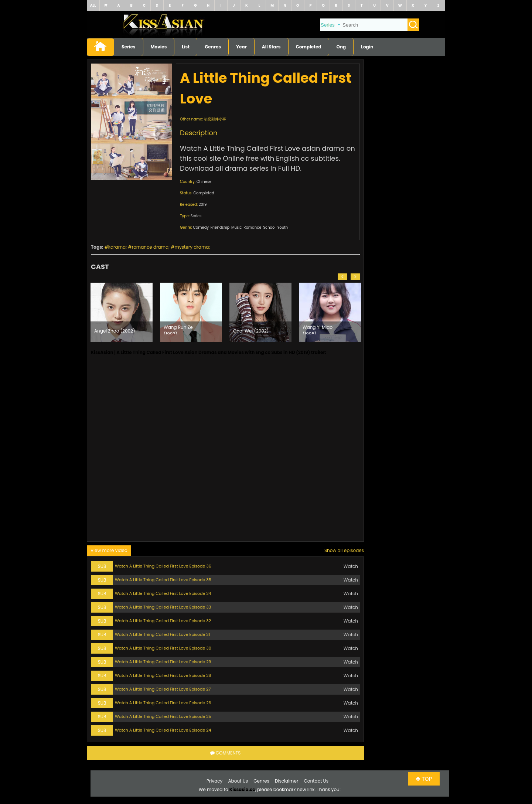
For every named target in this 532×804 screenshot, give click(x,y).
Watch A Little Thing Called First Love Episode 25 (163, 716)
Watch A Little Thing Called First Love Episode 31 (162, 634)
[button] (342, 277)
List (186, 47)
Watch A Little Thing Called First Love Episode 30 (163, 648)
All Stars (271, 47)
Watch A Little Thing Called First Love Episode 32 (163, 621)
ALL (93, 5)
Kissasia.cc (242, 789)
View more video (109, 550)
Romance (252, 227)
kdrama (117, 247)
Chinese (204, 182)
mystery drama (192, 247)
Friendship (220, 227)
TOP (424, 779)
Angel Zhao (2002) (115, 331)
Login (367, 47)
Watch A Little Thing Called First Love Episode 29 (163, 662)
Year (241, 47)
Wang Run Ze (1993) (178, 329)
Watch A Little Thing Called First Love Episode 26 (163, 703)
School (269, 227)
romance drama (150, 247)
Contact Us (316, 781)
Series (129, 47)
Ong (341, 47)
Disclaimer (287, 781)
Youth (282, 227)
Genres (213, 47)
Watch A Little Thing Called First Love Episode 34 (163, 593)
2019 (203, 205)
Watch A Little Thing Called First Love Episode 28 (163, 675)
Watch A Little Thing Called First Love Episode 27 (163, 689)
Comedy (201, 227)
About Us (238, 781)
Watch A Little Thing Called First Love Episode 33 (163, 607)
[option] (122, 312)
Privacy (214, 781)
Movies (159, 47)
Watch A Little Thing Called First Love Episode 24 (163, 730)
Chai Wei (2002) (251, 331)
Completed (309, 47)
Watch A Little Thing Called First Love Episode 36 (163, 566)
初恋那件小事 (215, 119)
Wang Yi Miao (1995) (318, 329)
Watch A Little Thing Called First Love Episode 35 (163, 580)
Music (237, 227)
